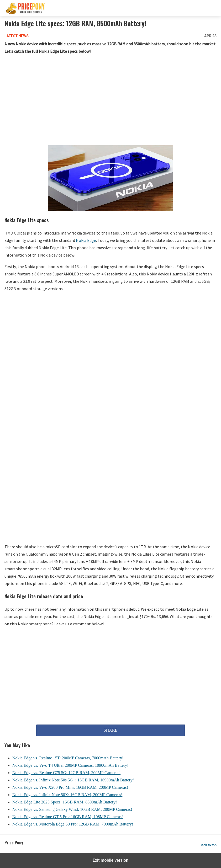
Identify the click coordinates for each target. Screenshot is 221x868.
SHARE (110, 730)
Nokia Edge (86, 240)
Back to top (208, 845)
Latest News (17, 36)
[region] (110, 101)
